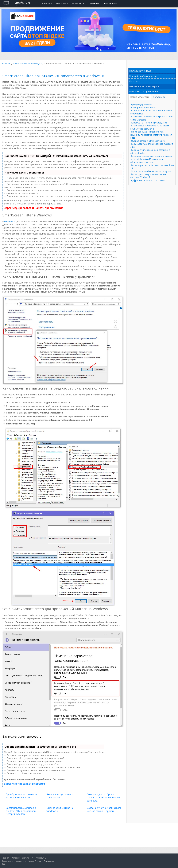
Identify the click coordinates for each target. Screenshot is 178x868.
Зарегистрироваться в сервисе (24, 784)
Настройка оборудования (143, 76)
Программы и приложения (144, 91)
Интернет (135, 81)
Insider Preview (35, 861)
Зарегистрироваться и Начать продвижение (34, 208)
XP (33, 858)
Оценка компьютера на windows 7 (60, 809)
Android (94, 3)
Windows (16, 858)
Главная (47, 3)
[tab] (140, 97)
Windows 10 (79, 3)
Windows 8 (41, 858)
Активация (49, 861)
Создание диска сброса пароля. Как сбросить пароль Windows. (104, 798)
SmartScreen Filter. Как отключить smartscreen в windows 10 (54, 76)
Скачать (26, 858)
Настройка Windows (140, 71)
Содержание (110, 3)
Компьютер (20, 861)
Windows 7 (62, 3)
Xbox (4, 864)
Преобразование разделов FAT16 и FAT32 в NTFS (21, 796)
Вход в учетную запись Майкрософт (60, 796)
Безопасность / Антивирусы (27, 64)
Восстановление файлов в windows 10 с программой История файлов (21, 811)
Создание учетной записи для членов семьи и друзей (104, 809)
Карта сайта (7, 861)
